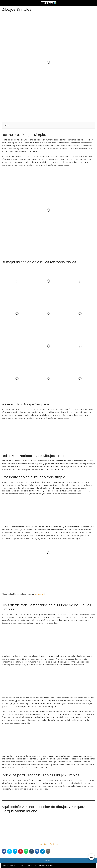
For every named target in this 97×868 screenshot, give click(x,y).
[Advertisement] (48, 183)
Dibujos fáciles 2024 (34, 865)
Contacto (22, 865)
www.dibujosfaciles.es (48, 844)
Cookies (5, 865)
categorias (40, 594)
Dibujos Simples (48, 865)
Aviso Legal (14, 865)
